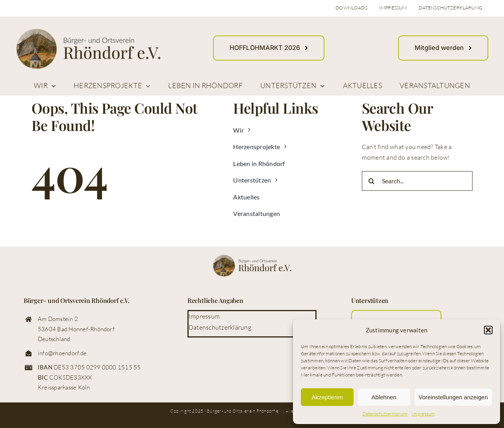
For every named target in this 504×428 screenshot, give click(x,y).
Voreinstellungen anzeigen (453, 397)
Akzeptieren (327, 397)
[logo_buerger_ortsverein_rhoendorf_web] (88, 31)
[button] (488, 330)
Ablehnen (384, 397)
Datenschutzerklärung (385, 414)
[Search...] (417, 181)
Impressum (423, 414)
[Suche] (372, 181)
